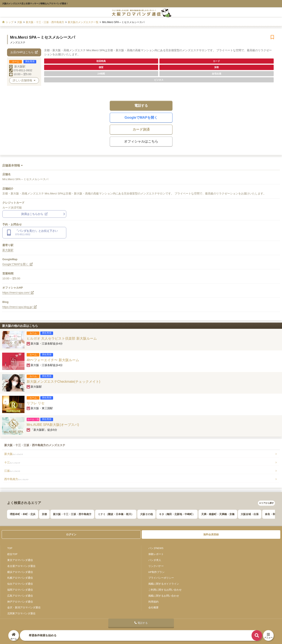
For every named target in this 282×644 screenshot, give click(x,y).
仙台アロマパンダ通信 (20, 584)
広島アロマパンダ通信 (20, 596)
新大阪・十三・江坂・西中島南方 (72, 514)
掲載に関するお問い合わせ (164, 596)
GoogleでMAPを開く (141, 118)
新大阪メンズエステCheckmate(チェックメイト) (63, 382)
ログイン (71, 534)
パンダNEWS (156, 548)
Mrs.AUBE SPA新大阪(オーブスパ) (53, 425)
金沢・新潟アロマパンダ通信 (24, 607)
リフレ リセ (36, 403)
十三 (12, 462)
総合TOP (12, 554)
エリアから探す (266, 503)
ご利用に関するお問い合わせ (165, 590)
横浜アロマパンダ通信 (20, 572)
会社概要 (153, 607)
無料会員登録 (211, 534)
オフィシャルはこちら (141, 141)
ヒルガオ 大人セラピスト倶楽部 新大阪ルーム (62, 338)
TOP (10, 548)
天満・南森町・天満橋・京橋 (218, 514)
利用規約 (153, 602)
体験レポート (156, 554)
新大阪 (14, 454)
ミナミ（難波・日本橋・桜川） (116, 514)
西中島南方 (16, 479)
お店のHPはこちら (24, 52)
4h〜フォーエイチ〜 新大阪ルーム (53, 360)
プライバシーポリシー (161, 578)
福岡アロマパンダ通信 (20, 590)
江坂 (12, 471)
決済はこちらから (34, 214)
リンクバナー (156, 566)
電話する (141, 106)
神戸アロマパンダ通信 (20, 602)
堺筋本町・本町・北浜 (23, 514)
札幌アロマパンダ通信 (20, 578)
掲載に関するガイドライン (164, 584)
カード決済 (141, 129)
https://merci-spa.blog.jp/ (20, 307)
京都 (44, 514)
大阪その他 (146, 514)
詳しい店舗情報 (24, 80)
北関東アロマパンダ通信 (21, 613)
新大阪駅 (20, 66)
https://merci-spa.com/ (18, 293)
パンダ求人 (155, 560)
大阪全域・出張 (250, 514)
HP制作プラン (156, 572)
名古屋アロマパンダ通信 (21, 566)
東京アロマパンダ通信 (20, 560)
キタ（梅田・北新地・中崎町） (177, 514)
